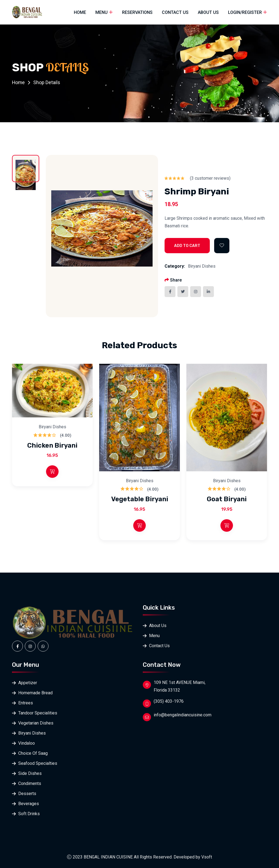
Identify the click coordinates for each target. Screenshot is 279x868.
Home (80, 12)
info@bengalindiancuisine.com (183, 715)
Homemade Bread (35, 693)
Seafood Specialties (38, 763)
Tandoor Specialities (38, 713)
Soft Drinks (29, 814)
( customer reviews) (210, 178)
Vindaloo (27, 743)
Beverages (29, 804)
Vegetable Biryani (140, 499)
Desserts (27, 794)
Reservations (137, 12)
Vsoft (207, 857)
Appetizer (28, 683)
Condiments (30, 783)
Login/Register (245, 12)
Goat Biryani (227, 499)
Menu (101, 12)
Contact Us (175, 12)
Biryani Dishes (202, 266)
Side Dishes (30, 773)
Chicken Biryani (52, 445)
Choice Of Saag (33, 753)
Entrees (26, 703)
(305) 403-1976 (169, 701)
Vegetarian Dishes (36, 723)
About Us (208, 12)
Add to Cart (187, 246)
